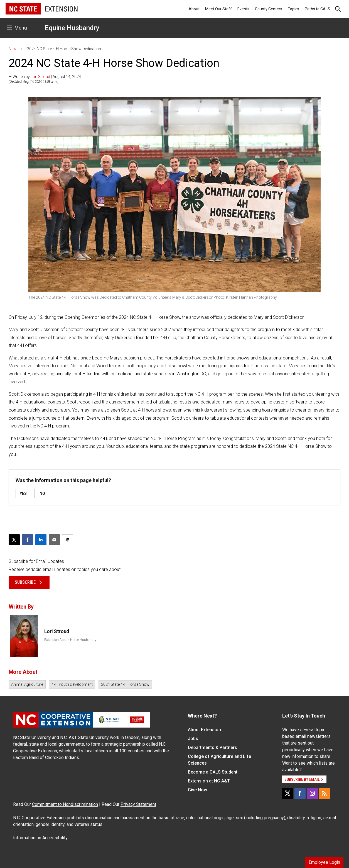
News (14, 49)
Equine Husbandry (72, 28)
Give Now (197, 790)
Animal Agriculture (27, 684)
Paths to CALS (317, 9)
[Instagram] (312, 793)
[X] (288, 793)
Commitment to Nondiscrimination (65, 804)
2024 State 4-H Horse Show (125, 684)
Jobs (193, 739)
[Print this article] (68, 540)
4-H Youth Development (72, 684)
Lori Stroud (40, 77)
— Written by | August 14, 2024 (45, 77)
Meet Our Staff (218, 9)
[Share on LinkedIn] (41, 540)
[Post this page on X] (14, 540)
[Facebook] (300, 793)
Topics (293, 9)
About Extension (204, 730)
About (194, 9)
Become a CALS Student (213, 772)
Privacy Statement (138, 804)
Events (243, 9)
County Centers (269, 9)
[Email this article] (54, 540)
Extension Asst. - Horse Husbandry (70, 640)
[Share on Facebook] (28, 540)
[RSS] (325, 793)
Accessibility (55, 838)
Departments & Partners (212, 747)
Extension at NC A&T (209, 781)
